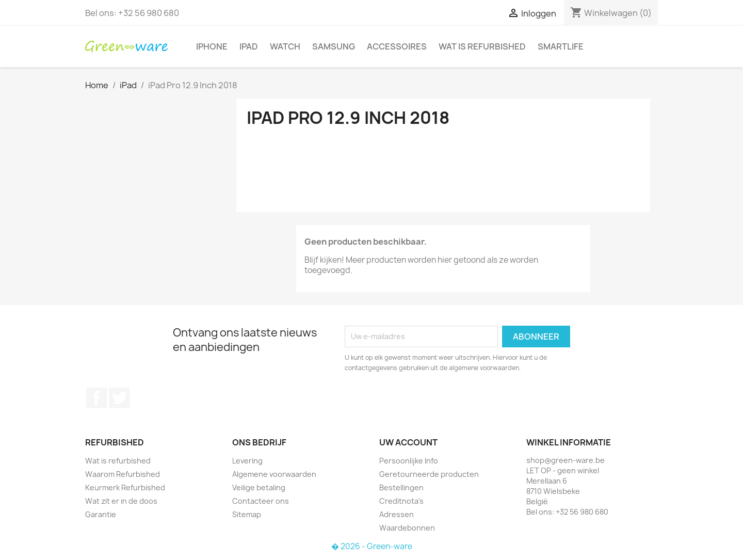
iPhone (212, 46)
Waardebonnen (407, 528)
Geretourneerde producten (429, 474)
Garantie (101, 514)
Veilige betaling (259, 487)
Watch (285, 46)
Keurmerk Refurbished (125, 487)
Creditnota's (401, 501)
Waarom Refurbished (123, 474)
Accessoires (397, 46)
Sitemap (247, 514)
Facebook (96, 398)
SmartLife (561, 46)
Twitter (119, 398)
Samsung (334, 46)
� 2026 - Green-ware (372, 546)
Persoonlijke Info (409, 461)
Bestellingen (401, 487)
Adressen (397, 514)
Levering (247, 461)
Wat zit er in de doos (121, 501)
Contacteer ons (261, 501)
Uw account (408, 442)
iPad (249, 46)
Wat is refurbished (482, 46)
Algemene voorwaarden (274, 474)
